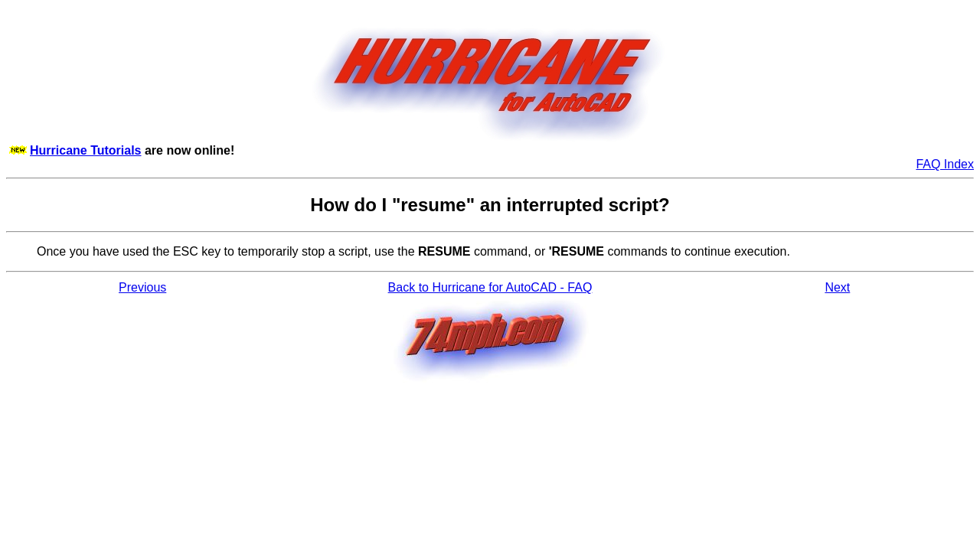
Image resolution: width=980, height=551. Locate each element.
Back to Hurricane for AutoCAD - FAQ (490, 287)
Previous (142, 287)
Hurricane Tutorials (86, 150)
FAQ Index (945, 164)
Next (837, 287)
